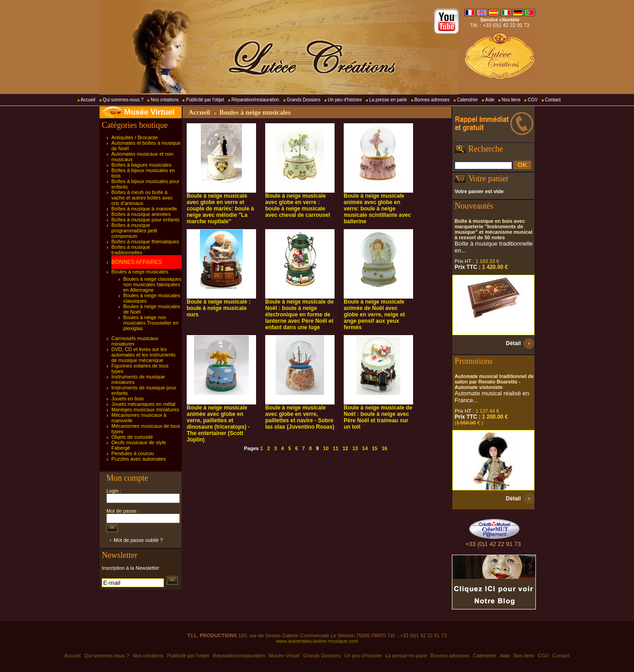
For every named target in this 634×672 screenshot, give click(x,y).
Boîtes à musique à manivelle (144, 209)
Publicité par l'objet (205, 100)
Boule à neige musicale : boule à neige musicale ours (219, 308)
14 (365, 448)
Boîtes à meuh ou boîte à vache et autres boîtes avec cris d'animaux (142, 198)
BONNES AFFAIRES (137, 262)
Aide (490, 100)
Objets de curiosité (132, 437)
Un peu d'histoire (345, 100)
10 (326, 448)
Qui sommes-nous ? (123, 100)
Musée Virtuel (149, 112)
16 (384, 448)
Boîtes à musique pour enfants (145, 220)
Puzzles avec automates (139, 459)
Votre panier (488, 178)
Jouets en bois (128, 399)
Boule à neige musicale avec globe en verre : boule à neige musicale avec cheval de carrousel (298, 205)
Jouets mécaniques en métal (143, 404)
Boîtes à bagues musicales (141, 165)
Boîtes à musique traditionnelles (131, 250)
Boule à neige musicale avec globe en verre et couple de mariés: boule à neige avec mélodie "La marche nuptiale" (220, 209)
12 (345, 448)
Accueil (88, 100)
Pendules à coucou (133, 453)
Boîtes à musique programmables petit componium (134, 231)
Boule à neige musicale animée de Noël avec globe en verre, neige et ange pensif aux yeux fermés (374, 315)
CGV (533, 100)
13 (355, 448)
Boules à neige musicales (140, 272)
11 (335, 448)
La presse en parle (388, 100)
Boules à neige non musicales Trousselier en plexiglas (151, 323)
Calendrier (467, 100)
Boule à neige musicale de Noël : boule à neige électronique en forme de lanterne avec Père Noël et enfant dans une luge (299, 315)
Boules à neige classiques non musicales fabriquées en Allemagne (152, 284)
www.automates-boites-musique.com (317, 641)
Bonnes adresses (432, 100)
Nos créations (165, 100)
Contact (553, 100)
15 (375, 448)
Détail (513, 343)
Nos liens (511, 100)
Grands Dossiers (304, 100)
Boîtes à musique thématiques (145, 241)
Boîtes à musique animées (141, 214)
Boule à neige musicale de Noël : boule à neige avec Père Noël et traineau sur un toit (378, 417)
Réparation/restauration (255, 100)
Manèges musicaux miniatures (145, 409)
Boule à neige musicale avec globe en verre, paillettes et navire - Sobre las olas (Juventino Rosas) (300, 417)
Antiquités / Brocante (135, 137)
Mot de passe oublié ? (138, 540)
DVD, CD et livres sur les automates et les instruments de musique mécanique (144, 355)
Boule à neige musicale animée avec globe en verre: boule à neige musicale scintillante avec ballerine (377, 209)
